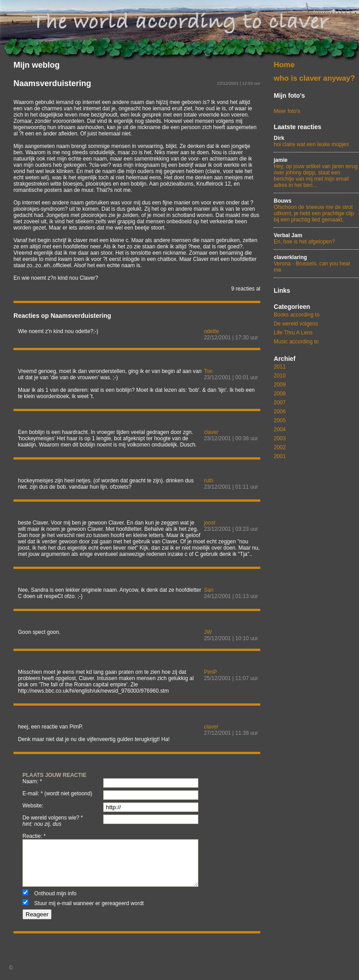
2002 (280, 447)
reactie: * (34, 836)
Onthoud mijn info (55, 893)
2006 (280, 412)
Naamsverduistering (52, 83)
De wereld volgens (296, 324)
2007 (280, 403)
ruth (208, 481)
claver (211, 432)
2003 (280, 438)
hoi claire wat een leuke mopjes (316, 141)
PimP (210, 672)
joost (209, 523)
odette (211, 331)
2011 (280, 367)
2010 (280, 376)
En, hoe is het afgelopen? (316, 238)
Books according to (297, 315)
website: (33, 806)
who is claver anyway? (314, 78)
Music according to (296, 342)
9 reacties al (246, 289)
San (208, 590)
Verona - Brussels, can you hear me (316, 264)
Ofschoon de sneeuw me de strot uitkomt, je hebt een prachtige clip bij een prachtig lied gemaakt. (316, 210)
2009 (280, 385)
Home (284, 65)
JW (208, 632)
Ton (208, 371)
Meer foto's (287, 111)
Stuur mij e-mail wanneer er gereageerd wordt (89, 903)
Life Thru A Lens (293, 333)
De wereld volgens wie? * (53, 821)
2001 (280, 456)
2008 (280, 394)
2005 (280, 421)
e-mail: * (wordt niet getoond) (57, 794)
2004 (280, 429)
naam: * (32, 781)
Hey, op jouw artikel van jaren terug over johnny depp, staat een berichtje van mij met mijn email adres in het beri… (316, 173)
